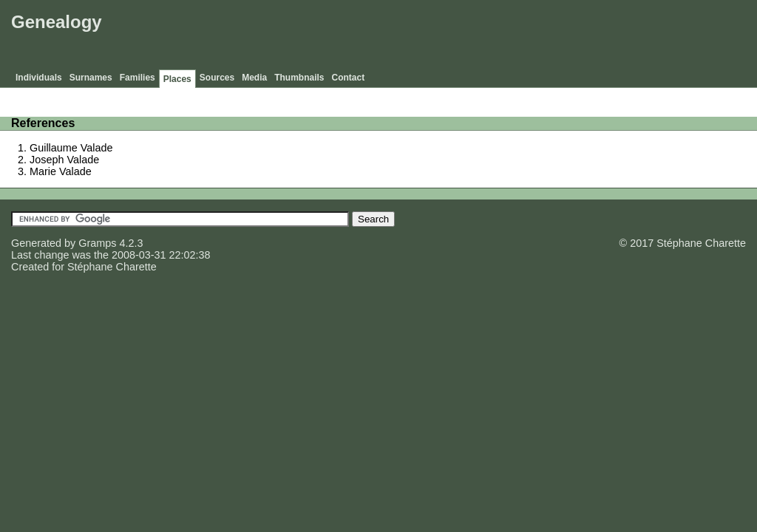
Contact (349, 78)
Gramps (97, 243)
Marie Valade (61, 171)
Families (138, 78)
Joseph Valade (64, 160)
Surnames (91, 78)
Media (254, 78)
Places (177, 79)
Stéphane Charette (112, 267)
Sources (217, 78)
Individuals (39, 78)
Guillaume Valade (71, 148)
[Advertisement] (484, 37)
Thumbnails (299, 78)
